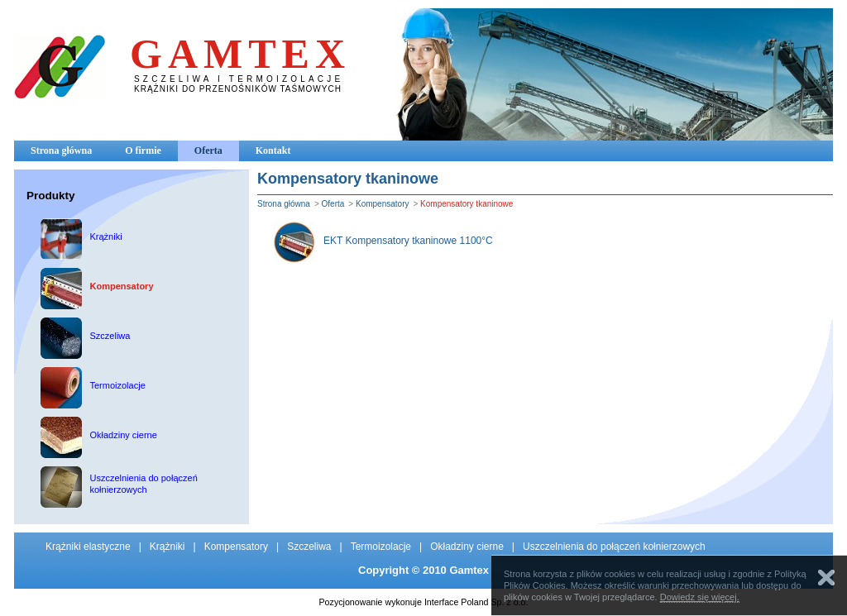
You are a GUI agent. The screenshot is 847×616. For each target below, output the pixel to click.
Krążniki (167, 547)
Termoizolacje (381, 547)
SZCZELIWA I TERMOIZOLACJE (239, 79)
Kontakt (273, 150)
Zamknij (826, 578)
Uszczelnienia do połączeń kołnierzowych (614, 547)
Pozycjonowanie (351, 602)
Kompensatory (382, 204)
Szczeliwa (309, 547)
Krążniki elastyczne (88, 547)
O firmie (143, 150)
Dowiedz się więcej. (700, 597)
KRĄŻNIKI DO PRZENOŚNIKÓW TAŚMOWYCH (238, 89)
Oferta (208, 150)
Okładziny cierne (467, 547)
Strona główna (61, 150)
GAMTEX (240, 54)
